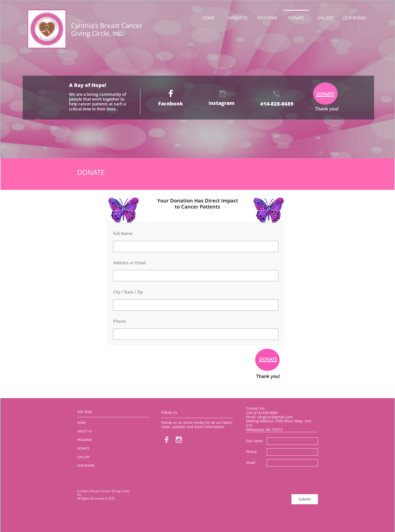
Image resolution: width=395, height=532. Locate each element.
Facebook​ (171, 104)
